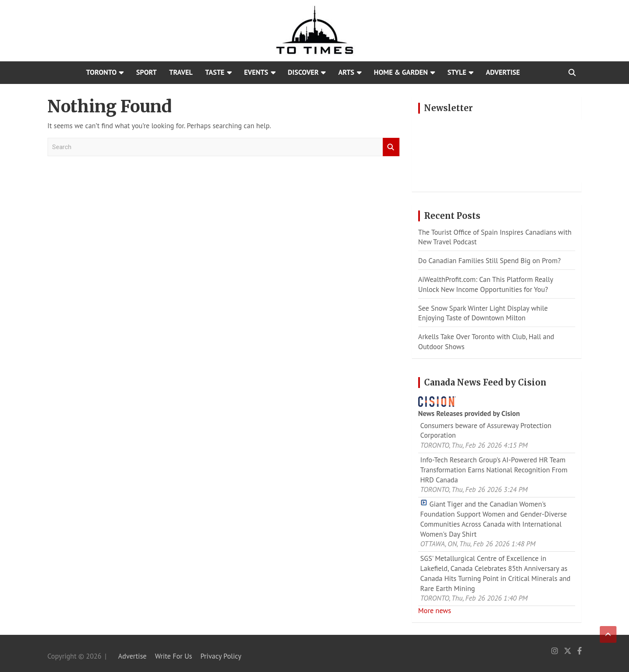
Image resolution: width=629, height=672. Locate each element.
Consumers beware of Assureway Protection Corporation (486, 431)
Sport (146, 72)
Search (391, 147)
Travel (181, 72)
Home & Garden (401, 72)
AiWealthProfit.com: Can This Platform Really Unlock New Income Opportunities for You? (486, 284)
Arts (346, 72)
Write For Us (173, 656)
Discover (303, 72)
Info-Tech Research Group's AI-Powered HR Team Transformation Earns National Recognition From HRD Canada (494, 470)
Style (457, 72)
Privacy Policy (221, 656)
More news (435, 611)
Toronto (101, 72)
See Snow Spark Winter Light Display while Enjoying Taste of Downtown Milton (483, 313)
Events (256, 72)
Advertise (503, 72)
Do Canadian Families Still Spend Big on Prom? (490, 261)
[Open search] (572, 73)
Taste (215, 72)
